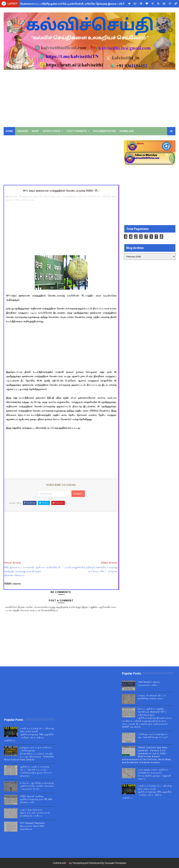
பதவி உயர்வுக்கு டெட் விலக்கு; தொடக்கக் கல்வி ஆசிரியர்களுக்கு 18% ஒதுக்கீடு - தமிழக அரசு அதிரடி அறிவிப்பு (29, 734)
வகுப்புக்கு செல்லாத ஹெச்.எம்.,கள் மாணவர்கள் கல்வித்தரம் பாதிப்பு (35, 813)
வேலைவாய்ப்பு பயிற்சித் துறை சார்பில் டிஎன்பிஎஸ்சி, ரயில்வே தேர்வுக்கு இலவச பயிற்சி (73, 4)
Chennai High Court (52, 196)
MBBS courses (28, 200)
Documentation (104, 131)
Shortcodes (52, 131)
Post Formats (77, 131)
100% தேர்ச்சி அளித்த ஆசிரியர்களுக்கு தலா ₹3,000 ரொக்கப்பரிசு (36, 799)
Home (9, 131)
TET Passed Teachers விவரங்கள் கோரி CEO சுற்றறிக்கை (32, 826)
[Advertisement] (90, 99)
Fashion (22, 131)
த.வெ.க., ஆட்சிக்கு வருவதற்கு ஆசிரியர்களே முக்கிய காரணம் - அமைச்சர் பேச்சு (37, 786)
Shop (35, 131)
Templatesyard (80, 863)
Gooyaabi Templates (115, 863)
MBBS (17, 200)
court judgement (69, 196)
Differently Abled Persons (89, 196)
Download (127, 131)
